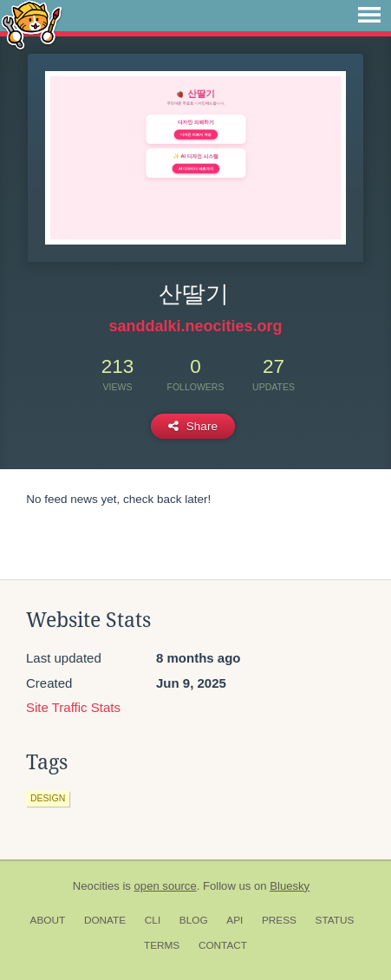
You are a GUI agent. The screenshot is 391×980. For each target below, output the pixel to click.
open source (166, 886)
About (48, 920)
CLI (153, 920)
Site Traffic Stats (73, 707)
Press (279, 920)
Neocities (96, 886)
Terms (162, 945)
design (48, 798)
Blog (194, 920)
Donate (105, 920)
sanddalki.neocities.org (195, 326)
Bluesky (290, 886)
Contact (223, 945)
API (235, 920)
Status (335, 920)
